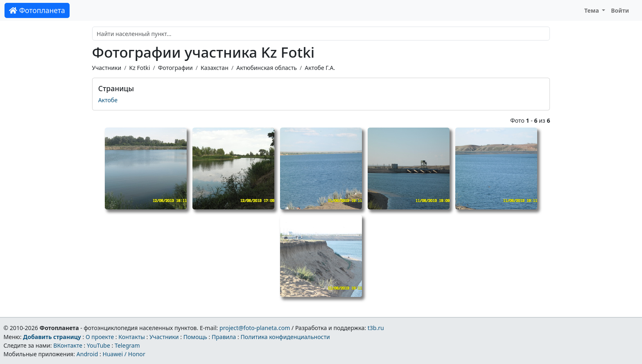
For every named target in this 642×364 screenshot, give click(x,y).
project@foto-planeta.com (255, 328)
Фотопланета (37, 10)
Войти (620, 10)
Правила (224, 337)
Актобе (108, 100)
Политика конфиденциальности (285, 337)
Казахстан (215, 68)
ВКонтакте (68, 345)
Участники (107, 68)
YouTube (98, 345)
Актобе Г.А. (320, 68)
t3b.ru (376, 328)
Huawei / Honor (124, 354)
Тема (592, 10)
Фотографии (175, 68)
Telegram (127, 345)
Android (87, 354)
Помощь (195, 337)
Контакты (132, 337)
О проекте (100, 337)
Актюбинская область (267, 68)
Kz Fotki (139, 68)
